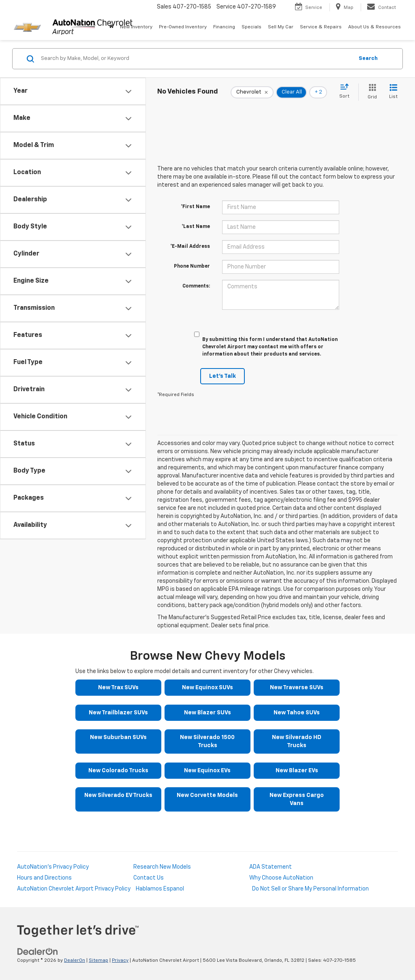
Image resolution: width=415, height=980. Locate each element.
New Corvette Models (207, 795)
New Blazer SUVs (207, 713)
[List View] (393, 92)
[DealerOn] (38, 951)
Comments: (196, 286)
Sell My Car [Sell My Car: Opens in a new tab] (281, 27)
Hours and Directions (44, 878)
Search (368, 59)
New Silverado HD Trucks (297, 741)
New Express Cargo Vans (297, 799)
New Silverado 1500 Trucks (207, 741)
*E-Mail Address (190, 247)
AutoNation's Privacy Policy (53, 867)
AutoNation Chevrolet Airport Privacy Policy (74, 889)
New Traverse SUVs (297, 688)
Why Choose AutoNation (281, 878)
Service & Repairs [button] (321, 27)
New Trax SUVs (118, 688)
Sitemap (98, 961)
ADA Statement (271, 867)
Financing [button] (224, 27)
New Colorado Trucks (118, 771)
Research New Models (162, 867)
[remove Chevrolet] (252, 92)
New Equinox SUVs (207, 688)
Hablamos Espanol (160, 889)
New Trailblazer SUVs (118, 713)
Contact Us (149, 878)
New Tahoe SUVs (297, 713)
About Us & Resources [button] (374, 27)
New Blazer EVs (297, 771)
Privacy (120, 961)
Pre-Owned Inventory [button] (183, 27)
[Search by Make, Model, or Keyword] (196, 59)
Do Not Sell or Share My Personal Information (310, 889)
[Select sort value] (347, 92)
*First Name (195, 207)
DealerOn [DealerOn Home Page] (75, 961)
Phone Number (192, 266)
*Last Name (196, 227)
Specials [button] (251, 27)
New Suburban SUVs (118, 737)
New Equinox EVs (207, 771)
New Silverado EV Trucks (118, 795)
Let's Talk (222, 376)
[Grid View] (371, 92)
